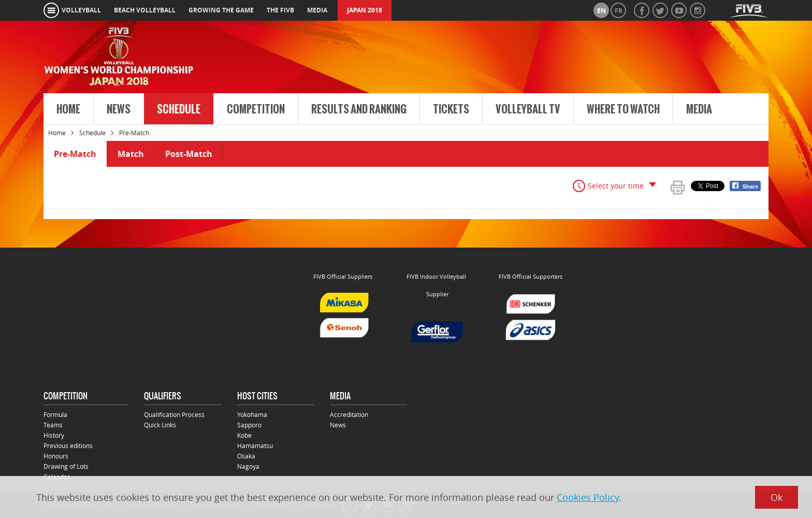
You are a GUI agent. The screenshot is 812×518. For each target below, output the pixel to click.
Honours (56, 456)
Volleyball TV (528, 109)
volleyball (81, 10)
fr (619, 11)
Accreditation (349, 414)
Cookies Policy (588, 497)
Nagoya (248, 466)
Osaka (246, 456)
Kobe (244, 435)
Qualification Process (174, 414)
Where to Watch (623, 109)
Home (68, 109)
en (601, 11)
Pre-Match (75, 154)
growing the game (221, 10)
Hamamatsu (255, 445)
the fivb (280, 10)
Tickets (451, 109)
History (54, 435)
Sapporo (249, 425)
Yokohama (252, 414)
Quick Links (160, 425)
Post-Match (189, 154)
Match (131, 154)
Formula (55, 414)
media (317, 10)
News (119, 109)
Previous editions (68, 445)
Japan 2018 (365, 10)
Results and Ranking (359, 109)
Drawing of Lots (66, 466)
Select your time (616, 186)
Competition (256, 109)
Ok (777, 497)
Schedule (179, 109)
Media (699, 109)
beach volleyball (145, 10)
